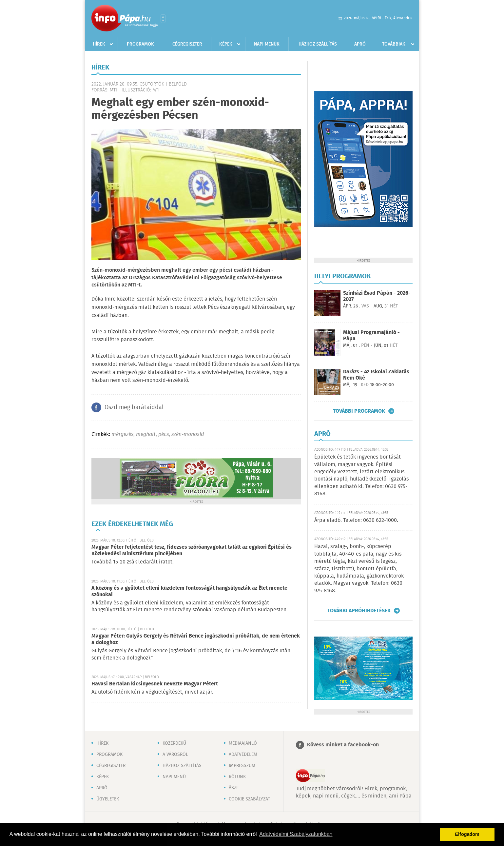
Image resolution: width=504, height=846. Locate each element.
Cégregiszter (187, 44)
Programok (140, 44)
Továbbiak (394, 44)
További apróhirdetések (359, 611)
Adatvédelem (243, 755)
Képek (226, 44)
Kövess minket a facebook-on (343, 745)
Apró (360, 44)
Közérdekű (174, 743)
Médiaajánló (243, 743)
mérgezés (122, 434)
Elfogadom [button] (467, 834)
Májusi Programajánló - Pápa (371, 336)
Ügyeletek (108, 799)
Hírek (99, 44)
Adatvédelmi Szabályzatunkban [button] (296, 834)
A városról (175, 755)
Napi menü (174, 777)
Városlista (163, 19)
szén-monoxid (188, 434)
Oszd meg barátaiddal (134, 407)
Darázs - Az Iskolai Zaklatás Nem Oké (376, 375)
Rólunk (237, 777)
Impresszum (242, 766)
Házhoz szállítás (318, 44)
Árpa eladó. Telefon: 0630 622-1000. (356, 520)
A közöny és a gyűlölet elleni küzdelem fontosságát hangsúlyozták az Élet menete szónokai (189, 591)
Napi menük (267, 44)
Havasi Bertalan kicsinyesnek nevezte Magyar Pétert (155, 684)
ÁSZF (234, 788)
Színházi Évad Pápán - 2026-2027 (377, 296)
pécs (164, 434)
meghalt (146, 434)
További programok (359, 411)
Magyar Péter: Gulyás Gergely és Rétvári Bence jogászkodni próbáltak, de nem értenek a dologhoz (196, 639)
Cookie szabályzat (249, 799)
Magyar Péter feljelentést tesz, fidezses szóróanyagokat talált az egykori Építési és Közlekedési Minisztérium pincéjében (192, 551)
